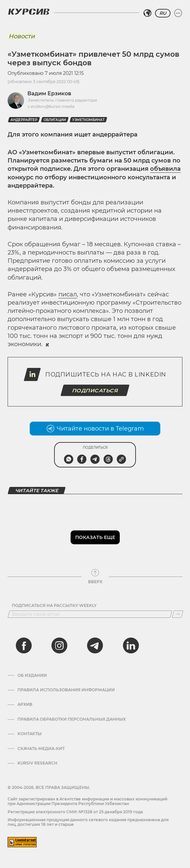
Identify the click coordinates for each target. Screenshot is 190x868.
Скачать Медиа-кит (41, 749)
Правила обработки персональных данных (72, 719)
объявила (165, 169)
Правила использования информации (66, 690)
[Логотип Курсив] (29, 12)
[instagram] (59, 645)
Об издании (32, 675)
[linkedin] (131, 645)
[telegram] (95, 645)
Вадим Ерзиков (49, 93)
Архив (25, 704)
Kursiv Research (37, 763)
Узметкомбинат (88, 120)
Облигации (55, 120)
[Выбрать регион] (147, 13)
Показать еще (95, 537)
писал (68, 294)
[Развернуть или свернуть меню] (178, 13)
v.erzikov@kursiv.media (51, 106)
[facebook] (24, 645)
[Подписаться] (178, 614)
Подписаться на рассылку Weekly (54, 606)
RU (163, 13)
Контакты (30, 734)
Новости (22, 36)
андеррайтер (24, 120)
